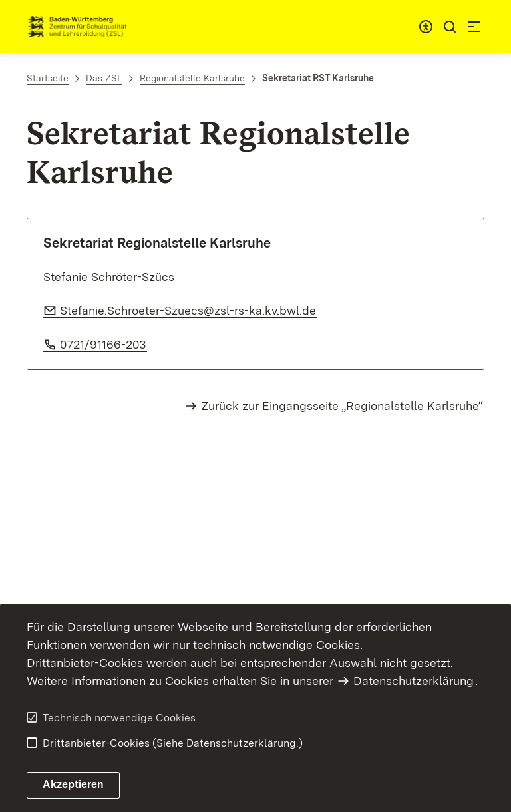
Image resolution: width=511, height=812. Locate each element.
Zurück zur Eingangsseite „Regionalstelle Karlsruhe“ (342, 406)
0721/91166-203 (103, 344)
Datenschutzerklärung (414, 681)
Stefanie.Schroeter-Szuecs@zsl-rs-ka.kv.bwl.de (189, 310)
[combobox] (426, 27)
